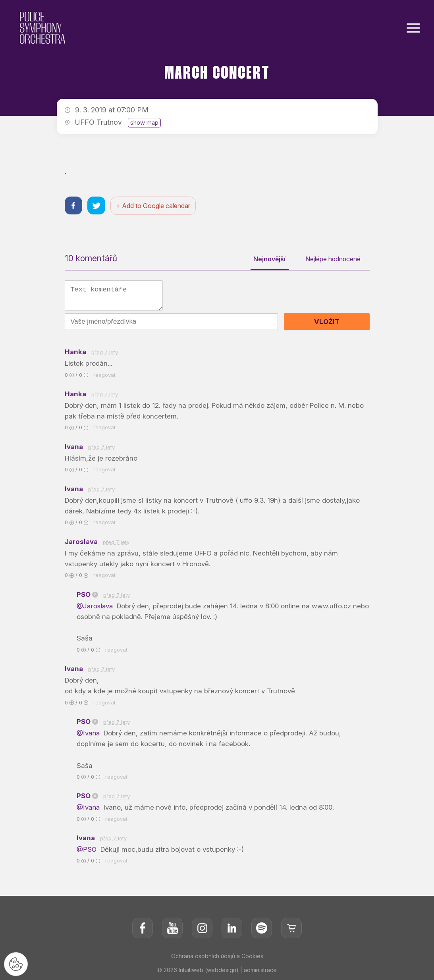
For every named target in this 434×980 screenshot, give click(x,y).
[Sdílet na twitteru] (97, 205)
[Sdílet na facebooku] (74, 205)
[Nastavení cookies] (16, 964)
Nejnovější (269, 259)
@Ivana (89, 733)
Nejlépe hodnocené (333, 259)
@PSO (88, 850)
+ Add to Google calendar (153, 206)
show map (144, 122)
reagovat (104, 375)
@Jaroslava (96, 606)
